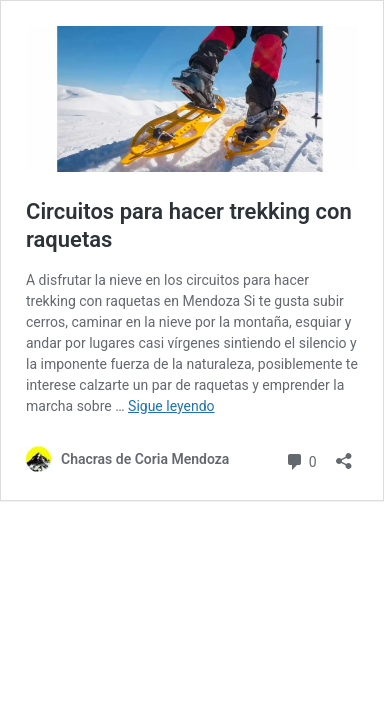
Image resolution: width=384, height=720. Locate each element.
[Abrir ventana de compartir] (344, 454)
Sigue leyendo (171, 406)
